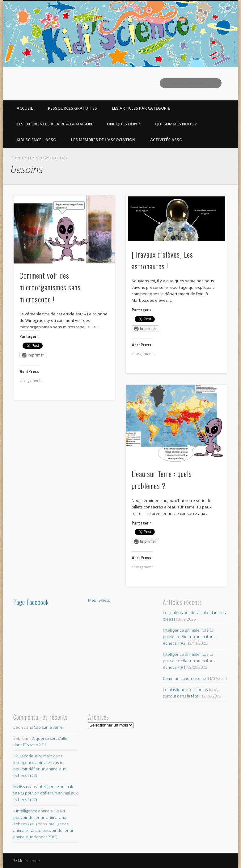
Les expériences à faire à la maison (54, 124)
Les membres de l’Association (103, 140)
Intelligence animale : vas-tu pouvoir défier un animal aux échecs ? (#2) (189, 637)
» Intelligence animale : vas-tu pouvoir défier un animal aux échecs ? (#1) (40, 817)
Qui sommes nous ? (176, 124)
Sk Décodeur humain (33, 756)
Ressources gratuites (72, 108)
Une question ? (124, 124)
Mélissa (20, 786)
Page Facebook (31, 602)
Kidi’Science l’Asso (36, 140)
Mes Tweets (99, 600)
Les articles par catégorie (141, 108)
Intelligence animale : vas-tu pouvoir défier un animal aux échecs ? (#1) (189, 661)
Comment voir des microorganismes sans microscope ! (50, 287)
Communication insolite (184, 678)
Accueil (25, 108)
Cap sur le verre (48, 727)
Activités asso (166, 140)
